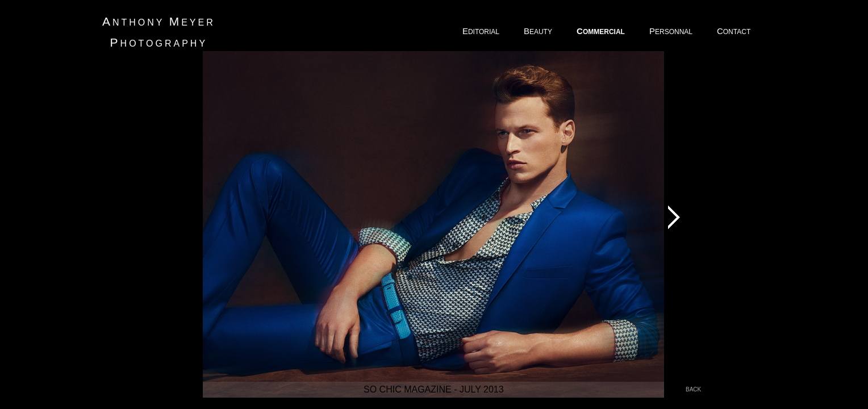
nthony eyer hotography (159, 32)
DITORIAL (482, 31)
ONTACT (735, 31)
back (693, 389)
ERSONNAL (672, 31)
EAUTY (539, 31)
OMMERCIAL (602, 31)
